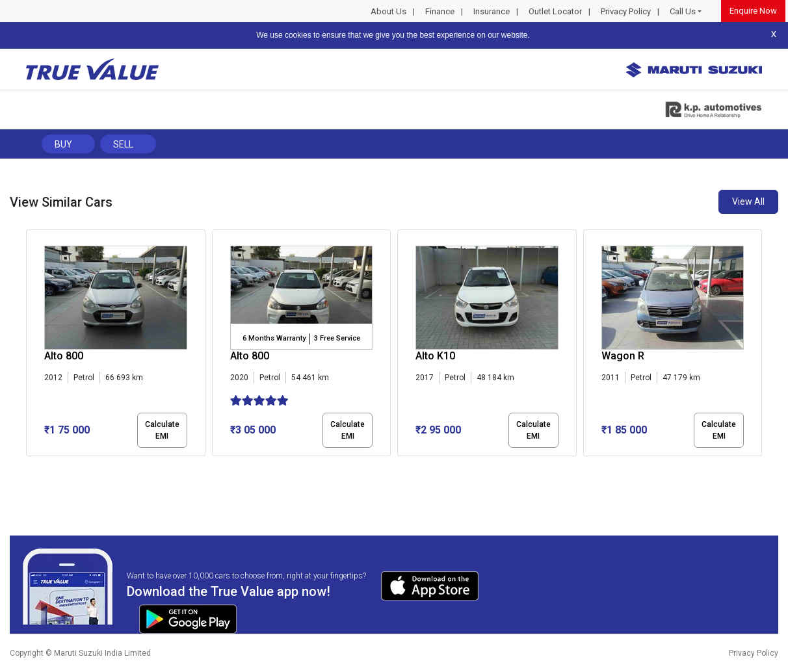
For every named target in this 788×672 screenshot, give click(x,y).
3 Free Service (337, 338)
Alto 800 (64, 356)
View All (748, 201)
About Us (388, 11)
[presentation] (33, 345)
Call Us (683, 11)
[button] (30, 467)
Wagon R (623, 356)
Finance (440, 11)
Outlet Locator (555, 11)
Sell (123, 144)
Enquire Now (753, 11)
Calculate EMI (162, 430)
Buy (63, 144)
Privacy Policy (626, 11)
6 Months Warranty (274, 338)
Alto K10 (435, 356)
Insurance (492, 11)
